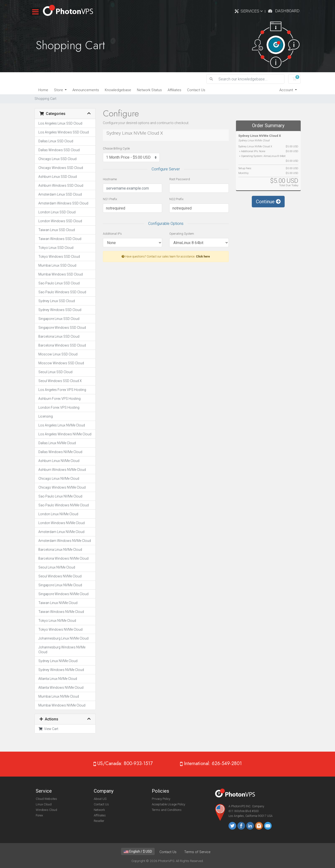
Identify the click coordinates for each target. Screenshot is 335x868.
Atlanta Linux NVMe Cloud (58, 679)
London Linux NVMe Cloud (58, 514)
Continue (268, 202)
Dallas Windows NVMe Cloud (60, 452)
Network (99, 810)
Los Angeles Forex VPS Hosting (62, 390)
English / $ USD (138, 851)
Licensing (46, 416)
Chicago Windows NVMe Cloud (62, 487)
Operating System (182, 234)
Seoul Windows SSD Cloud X (60, 381)
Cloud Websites (46, 799)
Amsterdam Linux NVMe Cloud (61, 532)
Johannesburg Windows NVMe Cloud (62, 650)
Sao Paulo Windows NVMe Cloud (64, 505)
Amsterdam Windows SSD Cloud (63, 203)
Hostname (110, 179)
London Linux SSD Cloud (57, 212)
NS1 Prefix (110, 199)
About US (100, 799)
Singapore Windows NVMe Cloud (63, 594)
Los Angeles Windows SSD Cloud (64, 132)
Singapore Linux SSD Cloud (59, 319)
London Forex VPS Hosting (59, 407)
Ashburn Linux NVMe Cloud (59, 461)
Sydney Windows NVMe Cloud (61, 670)
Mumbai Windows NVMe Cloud (62, 705)
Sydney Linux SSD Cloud (57, 301)
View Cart (48, 729)
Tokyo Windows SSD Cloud (59, 257)
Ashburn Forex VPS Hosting (59, 399)
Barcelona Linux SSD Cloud (59, 336)
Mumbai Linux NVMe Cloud (59, 696)
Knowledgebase (118, 90)
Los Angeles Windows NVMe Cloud (65, 434)
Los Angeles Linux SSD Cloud (60, 123)
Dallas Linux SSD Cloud (56, 141)
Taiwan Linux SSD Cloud (57, 230)
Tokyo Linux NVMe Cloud (57, 621)
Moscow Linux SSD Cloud (58, 354)
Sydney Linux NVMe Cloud (58, 661)
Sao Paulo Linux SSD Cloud (59, 283)
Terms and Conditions (167, 810)
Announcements (86, 90)
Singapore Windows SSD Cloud (62, 328)
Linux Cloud (44, 804)
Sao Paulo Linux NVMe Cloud (60, 496)
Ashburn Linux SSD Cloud (58, 177)
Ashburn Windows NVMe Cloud (62, 470)
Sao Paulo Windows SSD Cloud (62, 292)
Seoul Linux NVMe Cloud (57, 567)
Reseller (99, 821)
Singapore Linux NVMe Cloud (60, 585)
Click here (203, 257)
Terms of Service (197, 852)
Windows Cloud (46, 810)
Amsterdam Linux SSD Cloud (60, 194)
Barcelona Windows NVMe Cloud (63, 558)
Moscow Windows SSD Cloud (61, 363)
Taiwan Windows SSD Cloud (60, 239)
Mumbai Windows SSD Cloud (61, 274)
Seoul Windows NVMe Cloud (60, 576)
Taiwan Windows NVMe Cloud (61, 612)
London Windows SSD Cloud (60, 221)
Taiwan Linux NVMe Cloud (58, 603)
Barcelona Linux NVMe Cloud (60, 550)
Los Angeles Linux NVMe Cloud (62, 425)
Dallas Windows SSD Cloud (59, 150)
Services (252, 11)
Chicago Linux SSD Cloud (57, 159)
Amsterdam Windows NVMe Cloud (65, 541)
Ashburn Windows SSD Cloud (61, 186)
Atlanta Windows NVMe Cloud (61, 688)
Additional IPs (112, 234)
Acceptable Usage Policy (168, 804)
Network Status (149, 90)
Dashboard (287, 11)
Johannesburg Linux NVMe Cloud (63, 638)
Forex (39, 815)
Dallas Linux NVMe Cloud (57, 443)
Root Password (180, 179)
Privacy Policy (161, 799)
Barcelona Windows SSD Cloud (62, 345)
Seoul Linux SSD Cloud (55, 372)
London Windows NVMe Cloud (62, 523)
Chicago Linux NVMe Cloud (59, 479)
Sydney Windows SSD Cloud (60, 310)
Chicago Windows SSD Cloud (61, 168)
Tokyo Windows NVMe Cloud (60, 629)
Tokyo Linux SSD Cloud (56, 248)
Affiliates (174, 90)
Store (59, 90)
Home (43, 90)
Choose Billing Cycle (116, 148)
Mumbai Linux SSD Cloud (57, 265)
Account (287, 90)
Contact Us (196, 90)
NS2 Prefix (176, 199)
